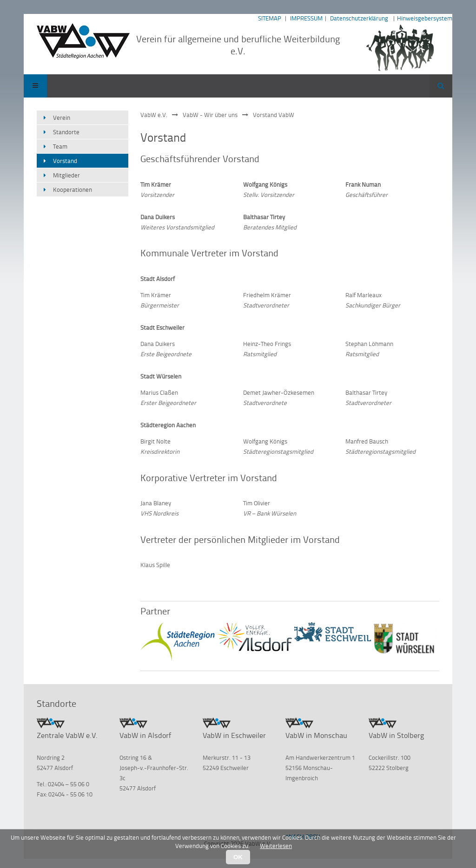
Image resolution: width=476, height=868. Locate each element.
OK (238, 857)
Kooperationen (73, 189)
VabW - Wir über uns (210, 115)
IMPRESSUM (306, 18)
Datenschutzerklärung (359, 18)
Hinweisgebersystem (425, 18)
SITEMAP (270, 18)
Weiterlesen (276, 846)
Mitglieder (66, 175)
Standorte (66, 132)
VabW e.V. (154, 115)
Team (60, 146)
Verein (62, 117)
